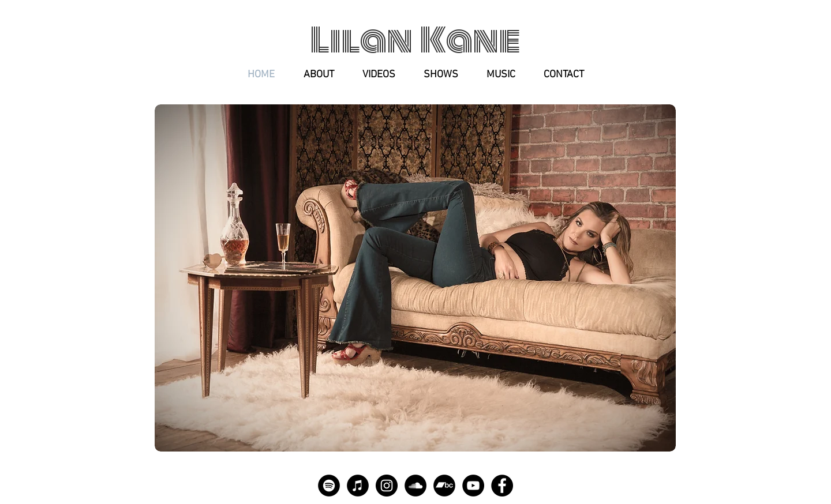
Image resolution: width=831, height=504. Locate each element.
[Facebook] (502, 486)
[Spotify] (329, 486)
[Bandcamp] (444, 486)
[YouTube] (473, 486)
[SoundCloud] (415, 486)
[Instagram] (387, 486)
